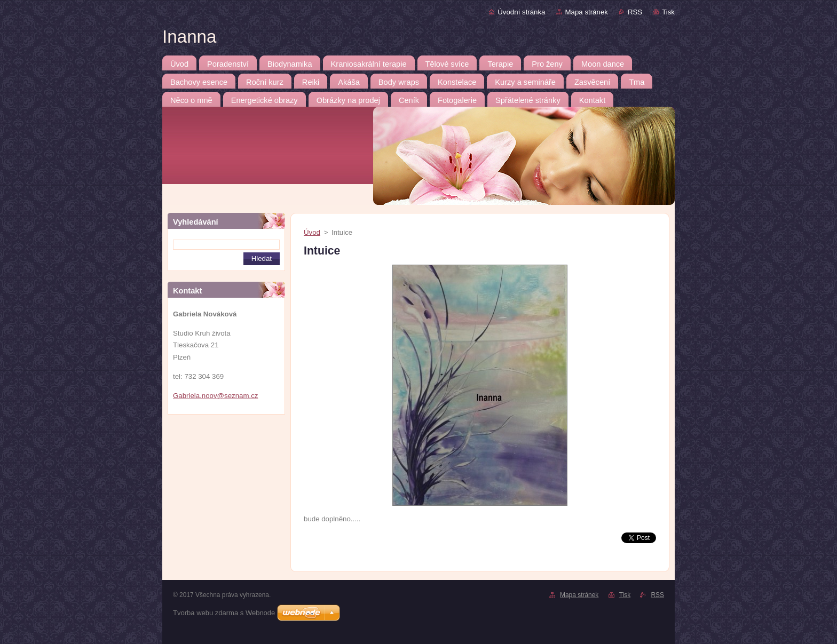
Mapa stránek (587, 12)
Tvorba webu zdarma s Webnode (224, 613)
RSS (635, 12)
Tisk (668, 12)
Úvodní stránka (521, 12)
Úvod (312, 232)
